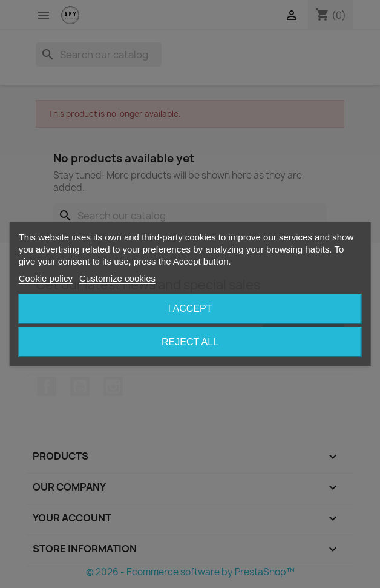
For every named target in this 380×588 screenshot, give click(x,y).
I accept (190, 309)
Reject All (190, 342)
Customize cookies (117, 278)
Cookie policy (46, 278)
